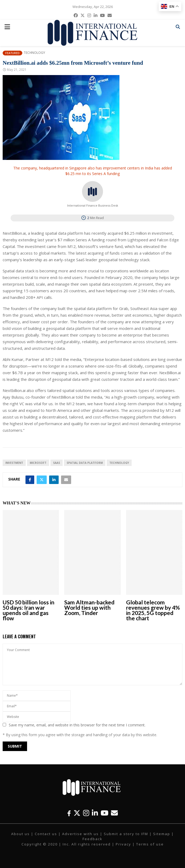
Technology (34, 53)
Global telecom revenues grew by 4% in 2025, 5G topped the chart (153, 610)
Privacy (123, 844)
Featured (12, 53)
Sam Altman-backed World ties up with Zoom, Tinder (89, 607)
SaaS (57, 463)
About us (20, 834)
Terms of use (150, 844)
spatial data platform (85, 463)
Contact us (46, 834)
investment (14, 463)
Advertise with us (80, 834)
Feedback (92, 839)
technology (119, 463)
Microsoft (38, 463)
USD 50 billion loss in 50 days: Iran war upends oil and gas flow (29, 610)
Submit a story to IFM (126, 834)
